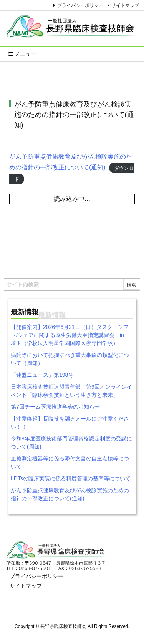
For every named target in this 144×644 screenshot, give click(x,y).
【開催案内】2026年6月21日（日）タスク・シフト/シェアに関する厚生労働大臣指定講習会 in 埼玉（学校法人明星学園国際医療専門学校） (70, 335)
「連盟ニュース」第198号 (42, 375)
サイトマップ (125, 5)
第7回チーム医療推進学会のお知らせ (55, 407)
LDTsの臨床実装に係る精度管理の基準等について (71, 478)
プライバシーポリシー (80, 5)
